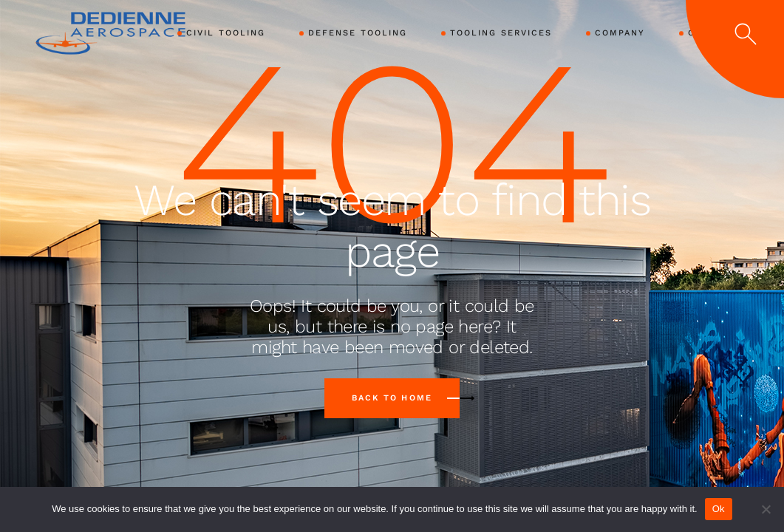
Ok (719, 509)
